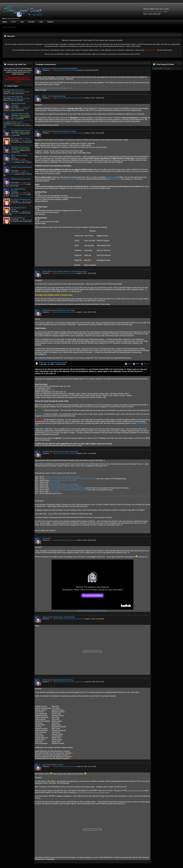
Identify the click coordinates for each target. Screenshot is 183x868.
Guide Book (23, 92)
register (167, 9)
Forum (14, 22)
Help (22, 22)
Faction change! (54, 482)
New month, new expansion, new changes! (64, 484)
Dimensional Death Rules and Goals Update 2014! (67, 488)
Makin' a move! (54, 492)
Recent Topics (13, 86)
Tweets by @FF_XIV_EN (161, 68)
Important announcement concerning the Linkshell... (63, 477)
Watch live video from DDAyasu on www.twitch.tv (93, 611)
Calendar (31, 22)
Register (50, 22)
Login (41, 22)
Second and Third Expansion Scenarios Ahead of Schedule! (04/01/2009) (70, 479)
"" (66, 179)
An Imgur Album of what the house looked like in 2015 (68, 490)
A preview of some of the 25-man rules (63, 481)
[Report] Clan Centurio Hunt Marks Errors (18, 81)
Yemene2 (15, 99)
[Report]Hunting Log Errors (18, 78)
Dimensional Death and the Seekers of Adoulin (65, 486)
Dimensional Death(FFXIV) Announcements (70, 98)
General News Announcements (21, 108)
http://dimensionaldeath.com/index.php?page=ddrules (54, 88)
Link (52, 390)
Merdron (14, 92)
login (161, 9)
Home (5, 22)
